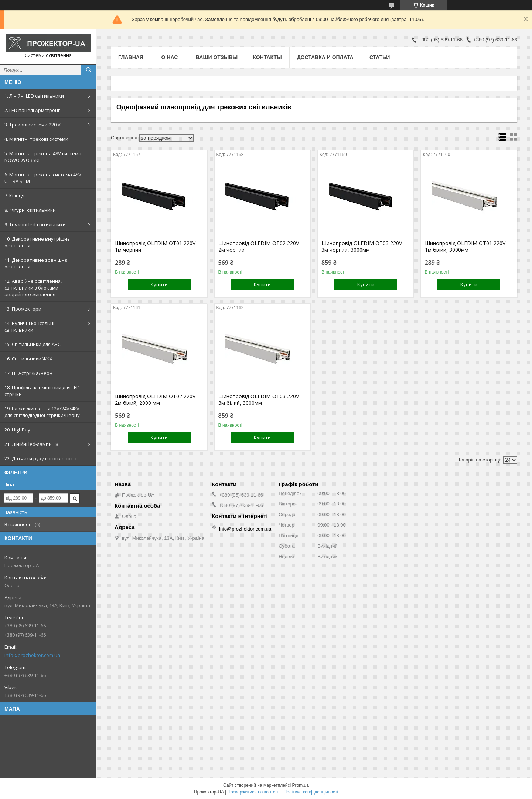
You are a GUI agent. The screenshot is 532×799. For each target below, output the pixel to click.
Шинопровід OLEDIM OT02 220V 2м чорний (259, 247)
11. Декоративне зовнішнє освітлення (36, 263)
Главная (131, 57)
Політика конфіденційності (311, 792)
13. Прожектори (23, 309)
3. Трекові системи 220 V (33, 125)
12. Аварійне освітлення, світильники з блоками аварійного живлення (33, 288)
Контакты (267, 57)
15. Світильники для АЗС (33, 344)
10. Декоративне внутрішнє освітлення (37, 242)
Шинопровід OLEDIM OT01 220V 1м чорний (155, 247)
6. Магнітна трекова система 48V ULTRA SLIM (43, 178)
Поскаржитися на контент (253, 792)
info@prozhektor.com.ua (32, 655)
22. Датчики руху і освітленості (40, 458)
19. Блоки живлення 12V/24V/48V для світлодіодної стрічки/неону (42, 412)
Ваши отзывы (217, 57)
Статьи (380, 57)
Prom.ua (301, 785)
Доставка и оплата (325, 57)
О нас (170, 57)
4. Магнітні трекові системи (36, 139)
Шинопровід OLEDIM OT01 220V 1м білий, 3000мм (465, 247)
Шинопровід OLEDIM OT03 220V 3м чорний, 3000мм (362, 247)
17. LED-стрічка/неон (28, 373)
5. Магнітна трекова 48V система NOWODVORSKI (43, 157)
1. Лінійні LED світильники (34, 96)
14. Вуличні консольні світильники (29, 326)
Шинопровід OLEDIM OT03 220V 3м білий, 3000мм (259, 400)
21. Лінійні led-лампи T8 (31, 444)
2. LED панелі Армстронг (32, 110)
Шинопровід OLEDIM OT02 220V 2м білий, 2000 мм (155, 400)
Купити (159, 284)
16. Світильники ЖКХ (28, 359)
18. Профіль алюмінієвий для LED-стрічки (43, 391)
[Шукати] (89, 70)
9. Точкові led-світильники (35, 224)
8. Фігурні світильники (30, 210)
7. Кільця (14, 196)
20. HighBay (17, 430)
